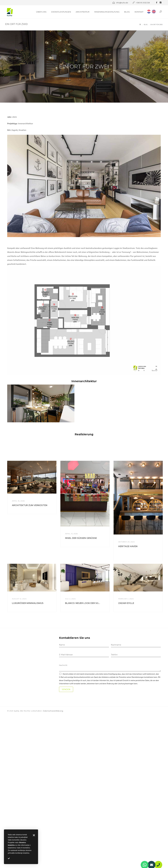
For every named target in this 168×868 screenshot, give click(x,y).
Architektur (83, 12)
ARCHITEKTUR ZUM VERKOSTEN (30, 654)
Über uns (41, 12)
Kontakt (139, 12)
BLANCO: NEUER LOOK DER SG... (83, 751)
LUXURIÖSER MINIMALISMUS (28, 751)
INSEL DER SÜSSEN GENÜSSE (81, 686)
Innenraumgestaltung (107, 12)
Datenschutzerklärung (53, 859)
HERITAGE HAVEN (128, 694)
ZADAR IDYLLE (126, 751)
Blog (127, 12)
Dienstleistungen (61, 12)
